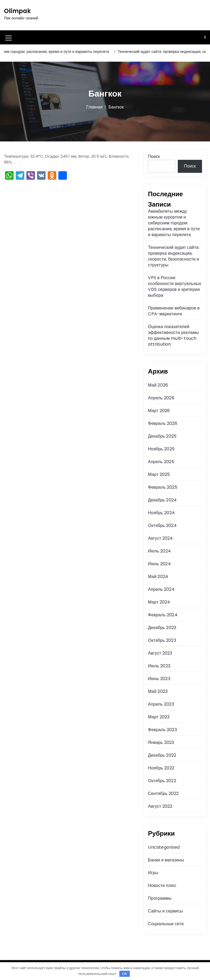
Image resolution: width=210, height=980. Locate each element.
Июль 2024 (159, 551)
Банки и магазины (166, 860)
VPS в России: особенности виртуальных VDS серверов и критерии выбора (175, 286)
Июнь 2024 (159, 564)
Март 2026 (159, 411)
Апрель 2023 (161, 704)
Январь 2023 (161, 742)
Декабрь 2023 (162, 628)
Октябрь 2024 (162, 525)
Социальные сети (166, 924)
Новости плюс (162, 885)
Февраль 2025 (162, 487)
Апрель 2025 (161, 462)
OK (125, 974)
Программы (160, 898)
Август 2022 (160, 806)
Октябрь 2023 (162, 640)
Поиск (154, 156)
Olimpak (17, 11)
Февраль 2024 (163, 615)
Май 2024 (158, 577)
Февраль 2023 (162, 730)
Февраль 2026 (162, 423)
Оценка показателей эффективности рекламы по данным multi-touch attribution (173, 335)
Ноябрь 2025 (161, 449)
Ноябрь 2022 (161, 768)
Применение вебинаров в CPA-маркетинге (174, 311)
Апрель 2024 (161, 589)
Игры (153, 873)
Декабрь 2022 (162, 755)
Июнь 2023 (159, 679)
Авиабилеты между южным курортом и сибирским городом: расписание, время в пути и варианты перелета (174, 223)
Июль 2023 (159, 666)
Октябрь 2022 (162, 781)
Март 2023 (159, 717)
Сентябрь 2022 (163, 793)
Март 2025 (159, 474)
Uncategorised (164, 847)
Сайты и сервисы (165, 911)
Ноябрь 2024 (161, 513)
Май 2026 (158, 385)
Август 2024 (160, 538)
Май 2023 (158, 691)
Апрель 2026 (161, 398)
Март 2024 (159, 602)
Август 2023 (160, 653)
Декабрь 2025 (162, 436)
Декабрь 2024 (162, 500)
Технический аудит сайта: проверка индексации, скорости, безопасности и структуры (174, 256)
